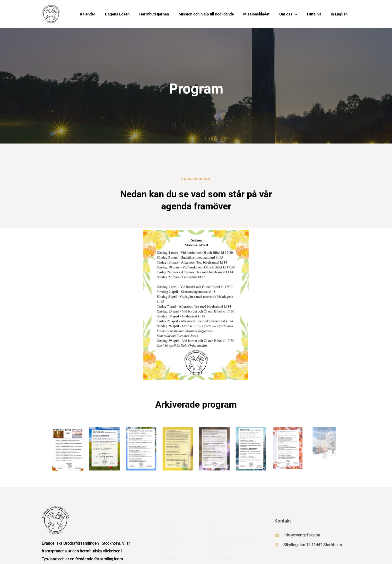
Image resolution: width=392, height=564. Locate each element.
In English (339, 14)
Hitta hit (314, 14)
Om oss (288, 14)
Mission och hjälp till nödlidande (206, 14)
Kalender (88, 14)
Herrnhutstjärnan (154, 14)
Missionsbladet (256, 14)
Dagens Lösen (117, 14)
